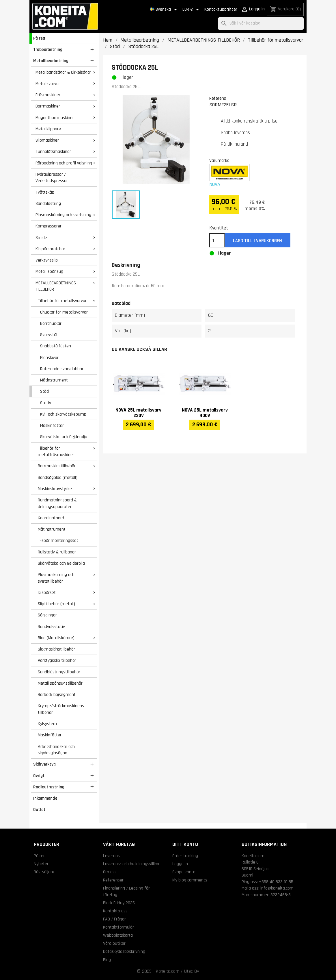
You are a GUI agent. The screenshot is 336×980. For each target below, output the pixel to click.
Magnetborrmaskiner (55, 118)
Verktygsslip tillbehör (57, 660)
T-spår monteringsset (58, 540)
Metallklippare (48, 129)
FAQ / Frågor (114, 919)
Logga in (180, 864)
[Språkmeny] (164, 10)
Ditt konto (185, 844)
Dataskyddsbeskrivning (124, 951)
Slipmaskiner (47, 140)
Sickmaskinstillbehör (56, 649)
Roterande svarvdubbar (62, 369)
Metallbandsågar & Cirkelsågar (63, 72)
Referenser (113, 880)
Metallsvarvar (48, 84)
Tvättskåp (45, 192)
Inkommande (45, 798)
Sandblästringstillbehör (59, 672)
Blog (107, 960)
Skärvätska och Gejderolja (64, 437)
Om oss (110, 872)
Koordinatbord (51, 518)
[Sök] (261, 24)
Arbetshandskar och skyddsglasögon (56, 750)
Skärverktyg (44, 764)
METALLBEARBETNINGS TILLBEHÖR (56, 286)
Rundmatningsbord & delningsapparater (57, 503)
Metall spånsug (49, 271)
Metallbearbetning (51, 61)
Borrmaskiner (48, 106)
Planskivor (49, 357)
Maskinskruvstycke (55, 489)
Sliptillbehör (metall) (56, 604)
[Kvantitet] (217, 240)
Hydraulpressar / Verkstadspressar (52, 178)
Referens (218, 98)
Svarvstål (49, 335)
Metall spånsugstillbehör (60, 683)
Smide (41, 238)
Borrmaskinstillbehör (57, 466)
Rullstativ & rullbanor (57, 552)
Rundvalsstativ (51, 627)
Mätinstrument (54, 380)
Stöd (44, 391)
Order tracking (185, 856)
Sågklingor (47, 615)
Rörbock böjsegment (57, 694)
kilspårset (47, 592)
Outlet (39, 809)
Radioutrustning (49, 787)
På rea (39, 38)
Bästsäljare (44, 872)
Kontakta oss (115, 911)
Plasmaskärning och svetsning (63, 215)
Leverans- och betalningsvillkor (131, 864)
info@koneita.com (277, 888)
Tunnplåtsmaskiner (53, 151)
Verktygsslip (47, 260)
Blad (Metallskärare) (56, 638)
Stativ (46, 403)
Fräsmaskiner (48, 95)
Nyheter (41, 864)
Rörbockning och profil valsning (64, 163)
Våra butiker (114, 943)
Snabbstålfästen (56, 346)
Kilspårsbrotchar (50, 249)
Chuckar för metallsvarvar (64, 312)
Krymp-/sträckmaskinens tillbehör (61, 709)
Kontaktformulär (118, 927)
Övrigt (39, 776)
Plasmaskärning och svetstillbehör (56, 578)
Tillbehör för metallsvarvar (62, 301)
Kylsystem (47, 724)
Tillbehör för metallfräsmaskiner (56, 452)
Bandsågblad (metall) (58, 477)
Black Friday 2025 (119, 903)
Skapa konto (184, 872)
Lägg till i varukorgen (257, 241)
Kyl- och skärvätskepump (63, 414)
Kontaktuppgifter (221, 9)
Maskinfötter (52, 425)
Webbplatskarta (118, 935)
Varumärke (219, 160)
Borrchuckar (51, 323)
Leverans (111, 856)
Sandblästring (48, 203)
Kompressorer (48, 226)
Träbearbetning (48, 49)
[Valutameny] (192, 10)
